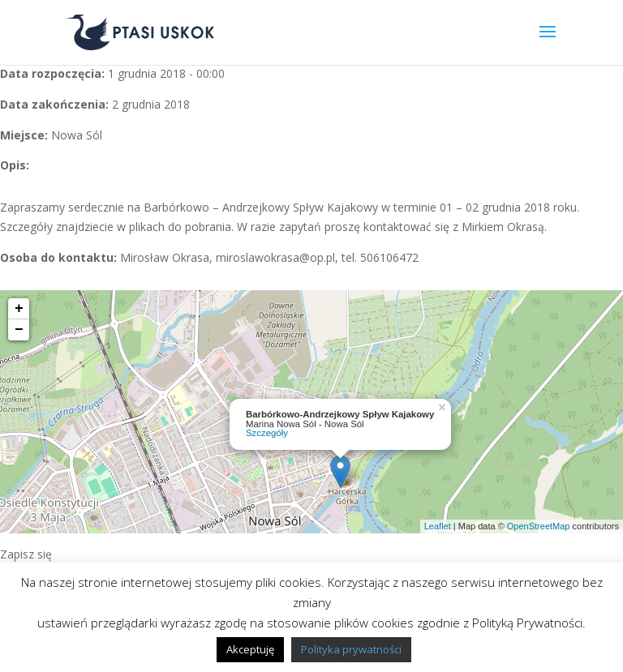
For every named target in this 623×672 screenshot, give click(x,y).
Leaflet (438, 526)
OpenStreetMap (539, 526)
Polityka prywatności (351, 649)
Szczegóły (267, 433)
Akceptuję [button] (250, 649)
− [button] (19, 330)
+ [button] (19, 309)
